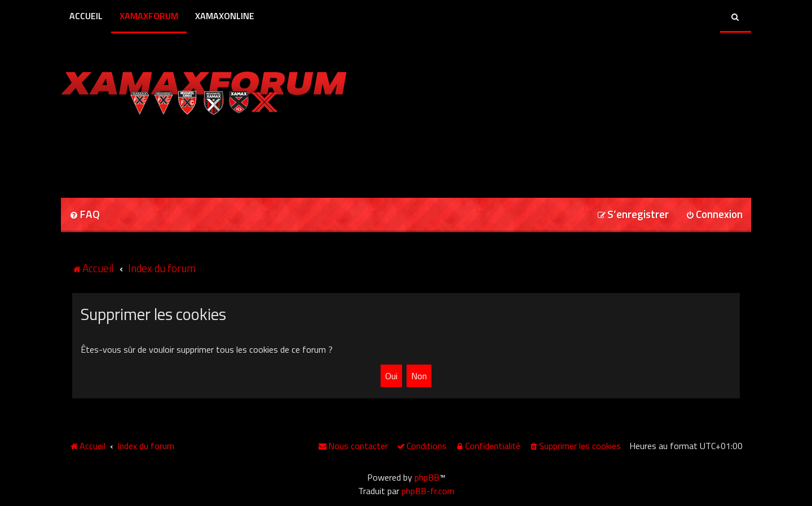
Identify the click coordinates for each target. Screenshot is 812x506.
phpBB (427, 477)
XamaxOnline (225, 16)
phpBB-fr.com (428, 491)
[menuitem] (85, 215)
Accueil (86, 16)
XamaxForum (149, 16)
